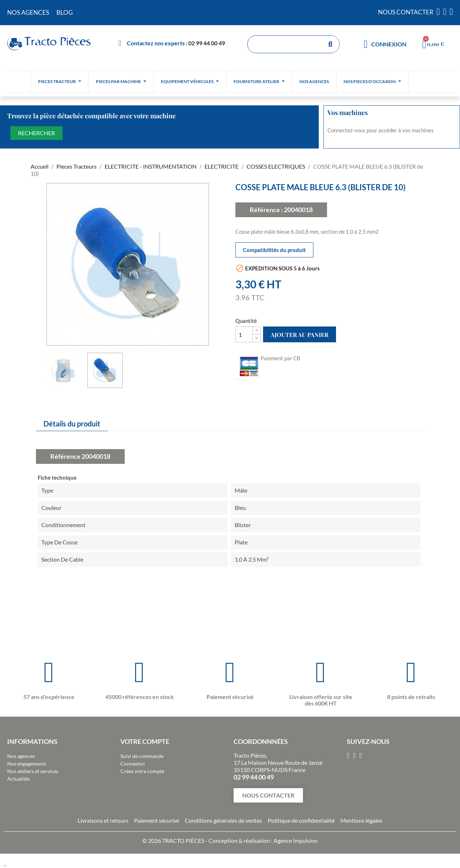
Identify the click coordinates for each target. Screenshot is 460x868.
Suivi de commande (142, 756)
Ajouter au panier (300, 335)
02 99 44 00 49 (207, 43)
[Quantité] (244, 334)
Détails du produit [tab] (72, 424)
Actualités (19, 779)
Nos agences (21, 756)
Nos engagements (27, 764)
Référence (65, 456)
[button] (268, 795)
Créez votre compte (142, 771)
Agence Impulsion (296, 840)
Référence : (266, 210)
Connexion (133, 764)
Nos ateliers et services (33, 771)
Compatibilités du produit (274, 250)
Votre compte (145, 741)
